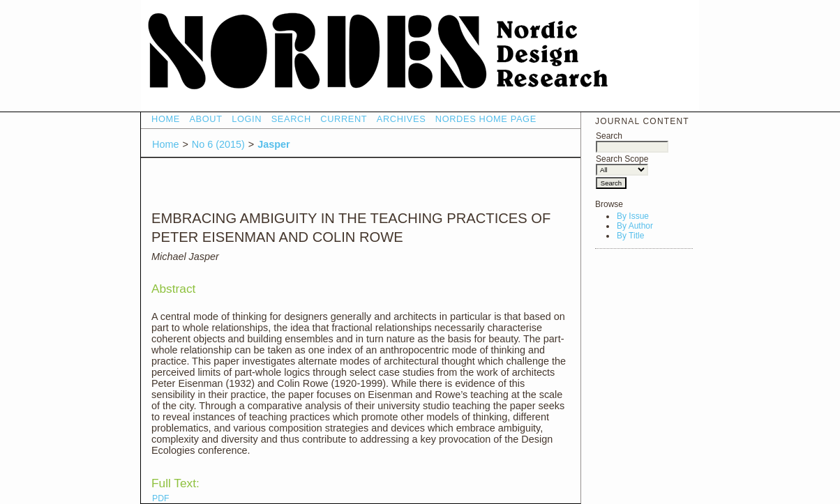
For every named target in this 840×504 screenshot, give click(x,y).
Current (344, 119)
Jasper (273, 144)
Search (632, 141)
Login (247, 119)
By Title (630, 236)
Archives (402, 119)
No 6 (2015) (218, 144)
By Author (635, 226)
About (205, 119)
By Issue (633, 216)
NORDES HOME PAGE (486, 119)
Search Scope (622, 164)
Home (166, 119)
